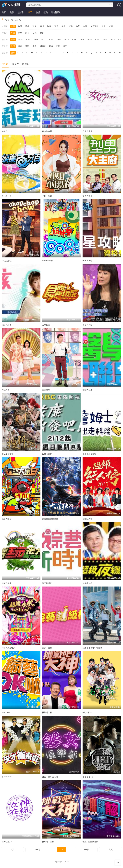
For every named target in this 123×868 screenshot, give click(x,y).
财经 (104, 26)
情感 (27, 26)
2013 (112, 40)
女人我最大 (87, 131)
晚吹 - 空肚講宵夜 (90, 842)
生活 (85, 26)
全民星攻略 (87, 261)
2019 (66, 40)
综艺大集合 (7, 519)
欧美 (42, 33)
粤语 (35, 46)
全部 (13, 26)
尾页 (111, 850)
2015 (97, 40)
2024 (28, 40)
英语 (27, 46)
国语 (20, 46)
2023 (36, 40)
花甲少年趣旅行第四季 (92, 648)
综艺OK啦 (6, 713)
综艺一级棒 (47, 648)
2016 (89, 40)
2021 (51, 40)
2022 (43, 40)
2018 (74, 40)
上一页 (37, 850)
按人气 (15, 64)
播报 (42, 26)
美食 (63, 26)
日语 (58, 46)
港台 (27, 33)
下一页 (86, 850)
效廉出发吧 (47, 454)
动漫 (38, 12)
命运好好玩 (87, 325)
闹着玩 (5, 131)
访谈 (35, 26)
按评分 (25, 64)
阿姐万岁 (6, 390)
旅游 (49, 26)
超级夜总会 (87, 583)
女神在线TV (7, 842)
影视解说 (56, 12)
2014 (105, 40)
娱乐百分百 (7, 196)
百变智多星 (47, 131)
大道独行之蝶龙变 (50, 519)
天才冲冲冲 (7, 777)
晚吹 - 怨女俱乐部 (50, 777)
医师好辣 (46, 390)
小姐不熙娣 (47, 196)
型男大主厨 (87, 196)
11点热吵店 (7, 261)
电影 (12, 12)
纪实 (71, 26)
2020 (59, 40)
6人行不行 (87, 713)
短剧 (46, 12)
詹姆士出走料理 (89, 454)
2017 (82, 40)
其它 (65, 46)
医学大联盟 (87, 390)
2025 (20, 40)
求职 (111, 26)
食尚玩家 (46, 325)
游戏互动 (94, 26)
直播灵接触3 (88, 777)
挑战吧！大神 (48, 842)
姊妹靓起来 (7, 325)
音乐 (56, 26)
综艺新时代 (47, 583)
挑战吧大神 (47, 713)
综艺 (30, 12)
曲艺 (78, 26)
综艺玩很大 (7, 583)
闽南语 (43, 46)
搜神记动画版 (8, 454)
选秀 (20, 26)
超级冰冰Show (8, 648)
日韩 (35, 33)
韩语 (51, 46)
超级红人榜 (87, 519)
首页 (4, 12)
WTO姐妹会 (47, 261)
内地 (20, 33)
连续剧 (21, 12)
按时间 (5, 64)
